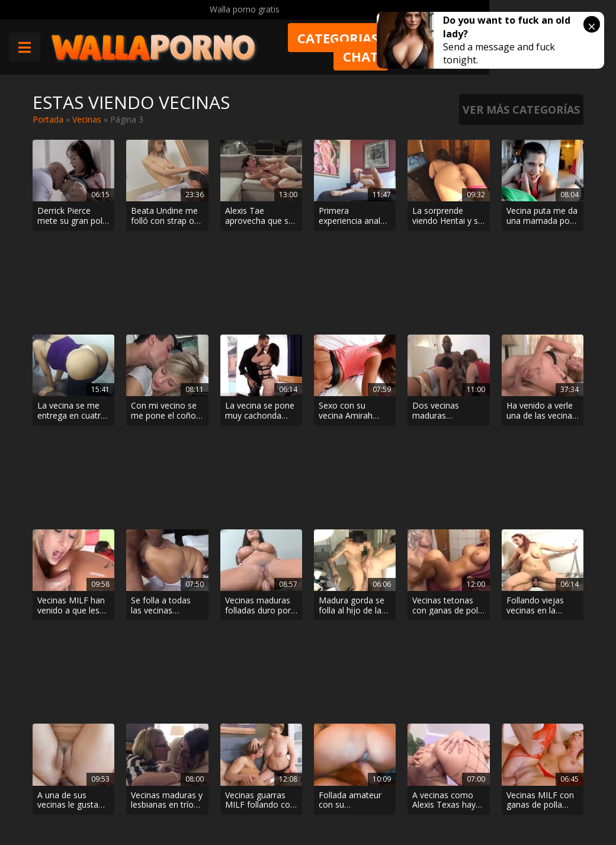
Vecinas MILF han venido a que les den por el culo (71, 417)
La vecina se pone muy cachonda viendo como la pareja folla (260, 317)
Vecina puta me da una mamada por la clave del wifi (542, 216)
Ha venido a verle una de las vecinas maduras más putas (541, 317)
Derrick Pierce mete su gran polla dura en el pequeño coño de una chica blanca (73, 216)
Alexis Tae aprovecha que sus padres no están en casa (261, 216)
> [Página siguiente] (373, 686)
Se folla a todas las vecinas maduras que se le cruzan (166, 417)
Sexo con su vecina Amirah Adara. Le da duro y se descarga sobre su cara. (353, 317)
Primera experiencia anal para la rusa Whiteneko (349, 216)
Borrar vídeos (223, 804)
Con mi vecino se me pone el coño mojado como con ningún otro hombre (167, 317)
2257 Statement (385, 804)
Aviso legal (160, 804)
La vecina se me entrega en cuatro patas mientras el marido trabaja (72, 317)
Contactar (158, 771)
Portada (48, 119)
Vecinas (87, 119)
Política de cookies (301, 804)
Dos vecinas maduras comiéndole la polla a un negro (443, 317)
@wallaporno (539, 793)
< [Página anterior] (243, 686)
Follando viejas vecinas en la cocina (535, 417)
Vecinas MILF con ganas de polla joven (540, 518)
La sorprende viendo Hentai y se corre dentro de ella (447, 216)
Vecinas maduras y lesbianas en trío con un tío (167, 518)
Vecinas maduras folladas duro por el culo (258, 417)
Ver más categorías (521, 110)
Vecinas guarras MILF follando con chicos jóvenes (260, 518)
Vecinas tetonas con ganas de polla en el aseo (448, 417)
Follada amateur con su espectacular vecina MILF (350, 518)
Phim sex (157, 750)
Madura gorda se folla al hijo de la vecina (352, 417)
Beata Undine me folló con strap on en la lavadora (165, 216)
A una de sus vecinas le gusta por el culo (68, 518)
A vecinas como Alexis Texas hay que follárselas (444, 518)
